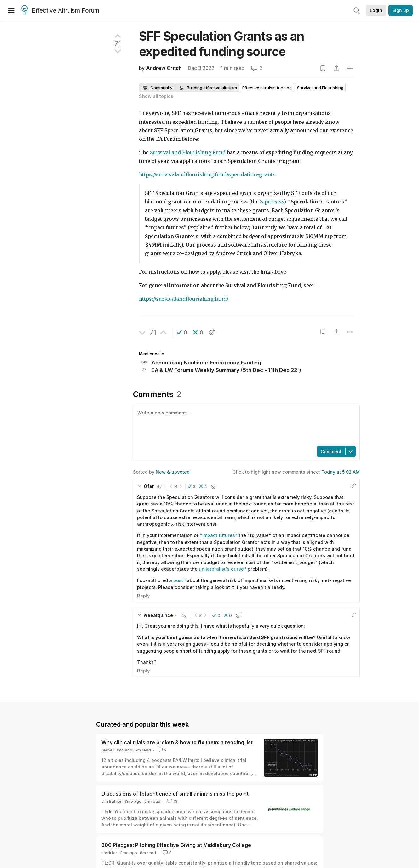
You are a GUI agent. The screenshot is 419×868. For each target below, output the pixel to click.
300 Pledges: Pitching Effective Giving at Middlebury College (176, 845)
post (178, 580)
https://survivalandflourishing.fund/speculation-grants (207, 175)
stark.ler (109, 853)
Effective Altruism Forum (60, 11)
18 (172, 801)
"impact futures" (219, 535)
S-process (272, 202)
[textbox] (245, 425)
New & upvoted (173, 472)
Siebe (107, 750)
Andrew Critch (164, 68)
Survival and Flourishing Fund (188, 153)
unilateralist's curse (221, 569)
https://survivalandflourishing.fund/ (184, 299)
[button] (182, 332)
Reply (143, 596)
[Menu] (11, 10)
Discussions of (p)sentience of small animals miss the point (175, 794)
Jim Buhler (112, 801)
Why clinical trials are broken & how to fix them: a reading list (177, 742)
